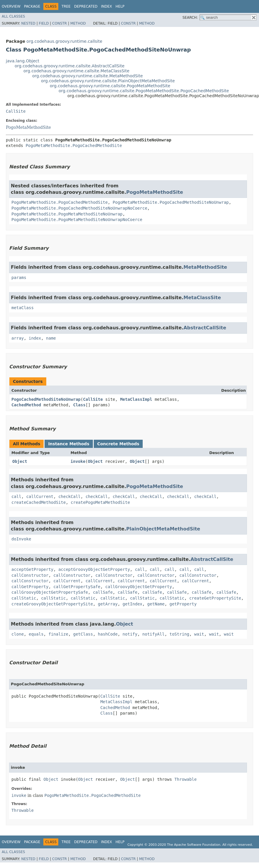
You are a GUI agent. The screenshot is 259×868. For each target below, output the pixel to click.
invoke (78, 461)
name (51, 338)
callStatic (24, 598)
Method (78, 23)
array (18, 338)
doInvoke (21, 539)
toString (179, 634)
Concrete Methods (118, 444)
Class (79, 405)
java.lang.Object (23, 61)
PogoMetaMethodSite (28, 127)
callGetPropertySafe (77, 587)
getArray (108, 604)
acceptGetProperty (32, 569)
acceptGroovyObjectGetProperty (94, 569)
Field (44, 23)
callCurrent (40, 497)
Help (120, 6)
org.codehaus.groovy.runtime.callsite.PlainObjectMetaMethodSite (108, 81)
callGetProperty (30, 587)
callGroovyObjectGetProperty (139, 587)
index (35, 338)
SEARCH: (190, 18)
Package (32, 6)
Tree (66, 6)
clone (18, 634)
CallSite (16, 111)
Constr (59, 23)
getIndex (132, 604)
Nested (28, 23)
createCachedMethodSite (39, 502)
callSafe (103, 592)
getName (156, 604)
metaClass (23, 308)
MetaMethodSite (205, 267)
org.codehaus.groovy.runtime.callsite (64, 41)
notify (130, 634)
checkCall (69, 497)
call (16, 497)
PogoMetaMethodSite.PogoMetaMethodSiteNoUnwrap (67, 214)
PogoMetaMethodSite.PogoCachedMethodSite (74, 145)
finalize (58, 634)
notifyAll (154, 634)
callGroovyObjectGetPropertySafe (50, 592)
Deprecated (86, 6)
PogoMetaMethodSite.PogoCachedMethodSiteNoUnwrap (171, 202)
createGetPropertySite (215, 598)
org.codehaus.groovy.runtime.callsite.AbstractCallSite (70, 66)
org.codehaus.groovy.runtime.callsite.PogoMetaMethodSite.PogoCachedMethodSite (144, 91)
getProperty (183, 604)
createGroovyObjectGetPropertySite (52, 604)
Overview (11, 6)
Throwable (185, 779)
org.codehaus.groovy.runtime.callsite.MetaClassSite (76, 71)
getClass (83, 634)
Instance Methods (69, 444)
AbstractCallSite (205, 328)
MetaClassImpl (136, 399)
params (19, 278)
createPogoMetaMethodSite (100, 502)
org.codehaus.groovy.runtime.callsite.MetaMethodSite (87, 76)
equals (36, 634)
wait (199, 634)
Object (20, 461)
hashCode (108, 634)
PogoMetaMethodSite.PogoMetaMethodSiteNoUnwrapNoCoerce (77, 220)
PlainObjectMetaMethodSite (163, 529)
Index (107, 6)
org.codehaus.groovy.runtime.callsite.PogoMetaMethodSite (110, 86)
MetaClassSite (202, 298)
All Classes (13, 16)
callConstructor (30, 575)
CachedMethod (26, 405)
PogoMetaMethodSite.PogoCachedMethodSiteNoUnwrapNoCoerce (79, 208)
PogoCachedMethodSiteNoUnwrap (46, 399)
